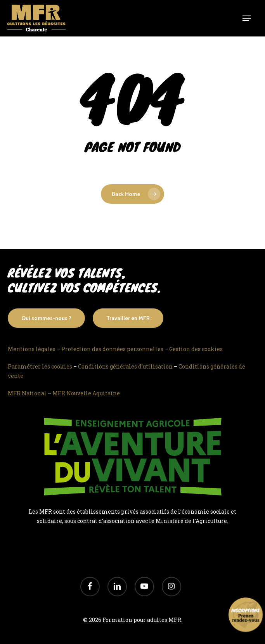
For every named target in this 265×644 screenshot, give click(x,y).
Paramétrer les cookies (40, 366)
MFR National (27, 393)
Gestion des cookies (196, 349)
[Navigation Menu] (247, 18)
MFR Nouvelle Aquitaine (86, 393)
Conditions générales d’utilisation (125, 366)
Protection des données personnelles (112, 349)
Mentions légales (32, 349)
